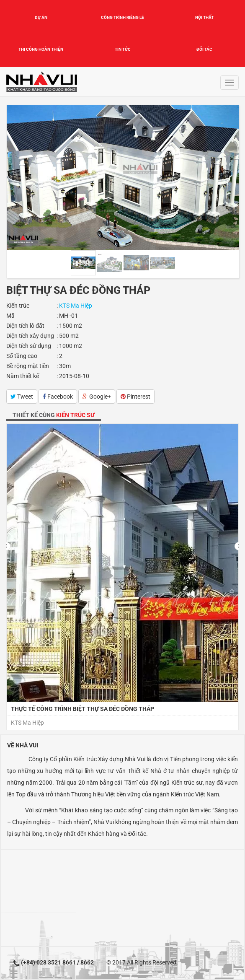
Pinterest (135, 397)
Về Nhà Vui (23, 745)
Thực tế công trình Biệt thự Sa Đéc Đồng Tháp (83, 709)
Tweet (22, 397)
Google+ (97, 397)
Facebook (58, 397)
